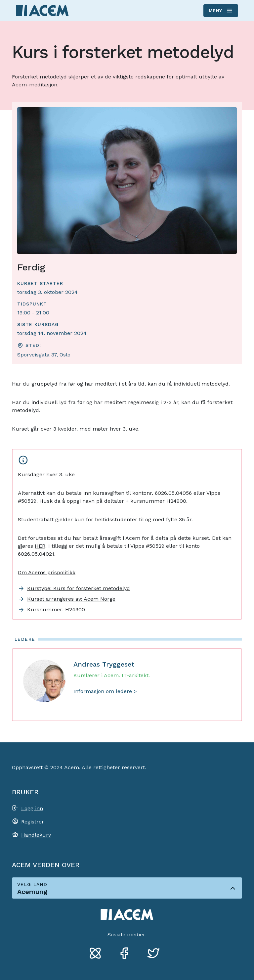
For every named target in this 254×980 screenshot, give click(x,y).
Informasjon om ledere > (105, 691)
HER (40, 546)
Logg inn (32, 808)
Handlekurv (36, 835)
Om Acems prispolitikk (47, 572)
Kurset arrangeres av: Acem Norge (71, 599)
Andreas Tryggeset (104, 664)
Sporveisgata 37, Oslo (44, 355)
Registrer (33, 822)
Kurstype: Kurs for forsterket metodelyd (79, 588)
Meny (220, 11)
